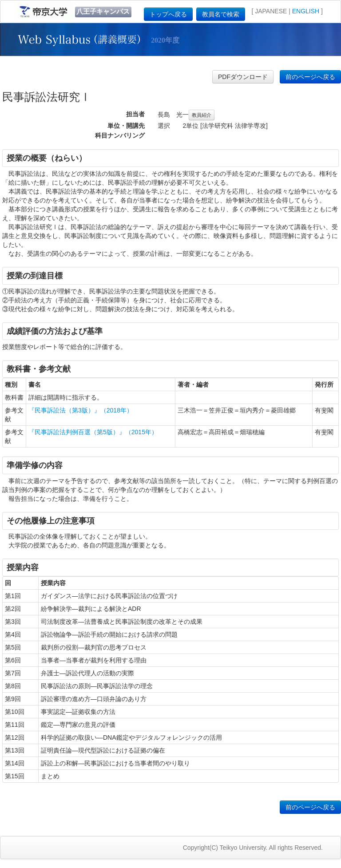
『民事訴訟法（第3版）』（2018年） (81, 410)
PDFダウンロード (243, 77)
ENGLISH (306, 11)
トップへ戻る (168, 14)
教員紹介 (202, 115)
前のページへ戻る (310, 77)
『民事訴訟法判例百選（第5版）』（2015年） (93, 432)
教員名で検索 (221, 14)
